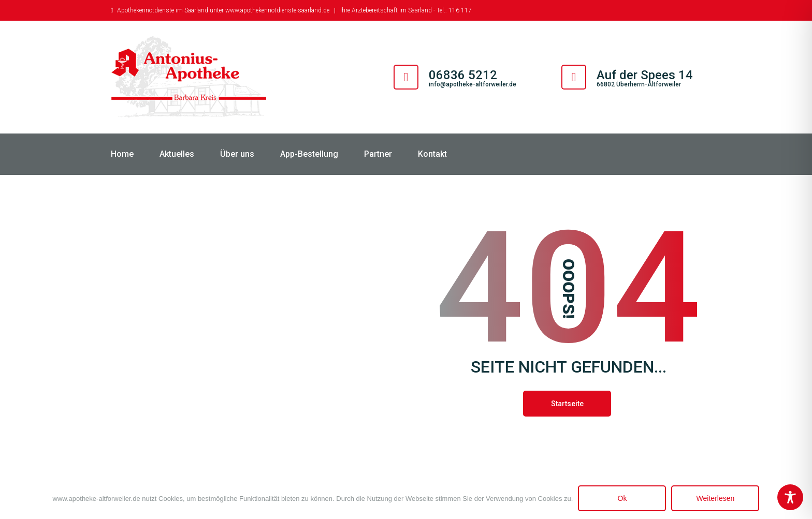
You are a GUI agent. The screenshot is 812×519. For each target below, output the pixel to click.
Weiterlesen (716, 498)
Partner (378, 154)
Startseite (567, 404)
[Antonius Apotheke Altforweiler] (189, 77)
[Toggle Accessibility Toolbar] (790, 497)
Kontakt (432, 154)
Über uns (237, 154)
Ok (622, 498)
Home (122, 154)
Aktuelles (177, 154)
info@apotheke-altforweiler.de (473, 84)
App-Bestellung (309, 154)
